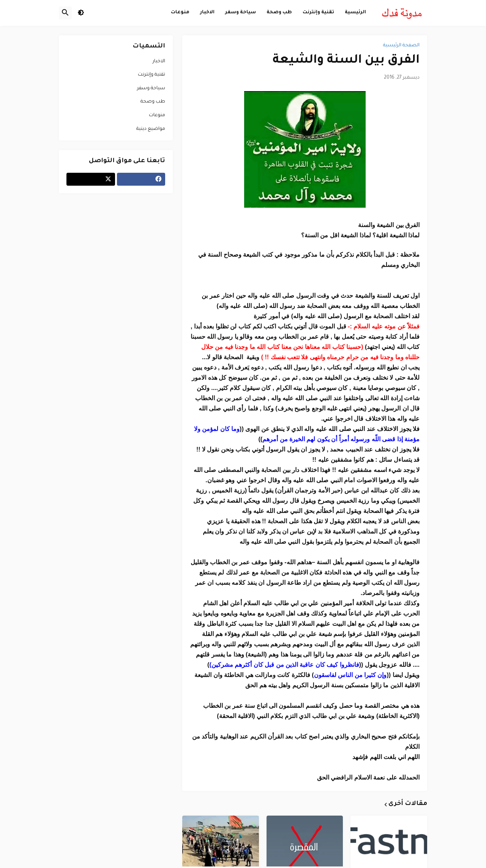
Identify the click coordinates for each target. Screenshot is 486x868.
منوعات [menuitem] (180, 13)
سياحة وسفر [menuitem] (241, 13)
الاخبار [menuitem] (207, 13)
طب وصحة (153, 102)
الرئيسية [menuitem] (355, 13)
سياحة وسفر (151, 88)
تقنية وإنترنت (151, 75)
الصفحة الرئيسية (401, 46)
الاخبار (159, 62)
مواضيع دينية (151, 129)
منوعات (157, 115)
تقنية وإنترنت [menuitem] (318, 13)
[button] (81, 13)
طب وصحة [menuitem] (279, 13)
